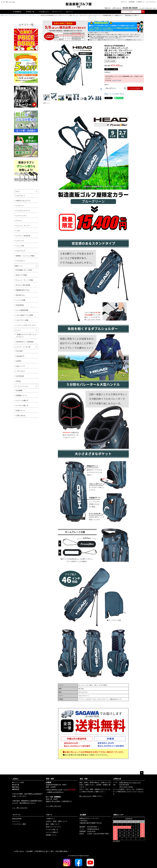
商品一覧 (30, 12)
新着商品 (17, 12)
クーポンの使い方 (22, 405)
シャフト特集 (21, 300)
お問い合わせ (21, 415)
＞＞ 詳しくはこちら (20, 808)
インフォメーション (22, 386)
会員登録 (132, 2)
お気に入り (44, 12)
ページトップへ (142, 773)
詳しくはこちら (85, 796)
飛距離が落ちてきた (23, 290)
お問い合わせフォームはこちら (130, 782)
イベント (18, 330)
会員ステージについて (53, 827)
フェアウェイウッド (23, 211)
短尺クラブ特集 (21, 275)
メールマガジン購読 (19, 824)
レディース (20, 241)
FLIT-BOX (20, 351)
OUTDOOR (20, 376)
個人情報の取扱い (62, 851)
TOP (2, 15)
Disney (18, 381)
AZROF (19, 361)
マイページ (57, 12)
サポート (49, 815)
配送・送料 (50, 779)
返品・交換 (84, 779)
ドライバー (20, 206)
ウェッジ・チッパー (23, 226)
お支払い (16, 779)
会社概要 (19, 390)
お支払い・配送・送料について (56, 821)
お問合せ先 (117, 779)
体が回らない (21, 295)
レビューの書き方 (22, 400)
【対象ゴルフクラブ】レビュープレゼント (27, 336)
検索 (143, 12)
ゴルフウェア (21, 251)
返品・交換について (53, 824)
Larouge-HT (20, 356)
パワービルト (21, 371)
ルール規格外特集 (22, 310)
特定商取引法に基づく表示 (44, 851)
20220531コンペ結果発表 (25, 342)
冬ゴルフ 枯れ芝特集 (23, 285)
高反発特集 (20, 305)
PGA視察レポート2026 (24, 270)
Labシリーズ (20, 366)
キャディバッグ (35, 15)
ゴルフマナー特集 (22, 320)
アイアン (19, 221)
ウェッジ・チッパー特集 (25, 280)
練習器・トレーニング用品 (25, 256)
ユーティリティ (21, 216)
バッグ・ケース (24, 15)
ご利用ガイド (141, 2)
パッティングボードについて (26, 325)
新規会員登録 (17, 819)
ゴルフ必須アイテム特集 (25, 315)
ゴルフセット (21, 196)
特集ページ (19, 266)
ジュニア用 (20, 246)
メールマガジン (152, 2)
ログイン (124, 2)
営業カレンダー (119, 815)
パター (18, 231)
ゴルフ (7, 15)
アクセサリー (14, 15)
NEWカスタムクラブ (23, 201)
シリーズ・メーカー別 (23, 347)
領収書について (21, 395)
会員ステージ (21, 410)
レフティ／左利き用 (23, 236)
